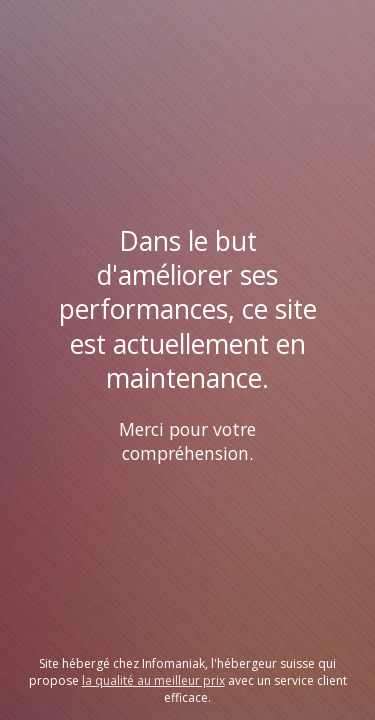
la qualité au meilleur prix (153, 680)
